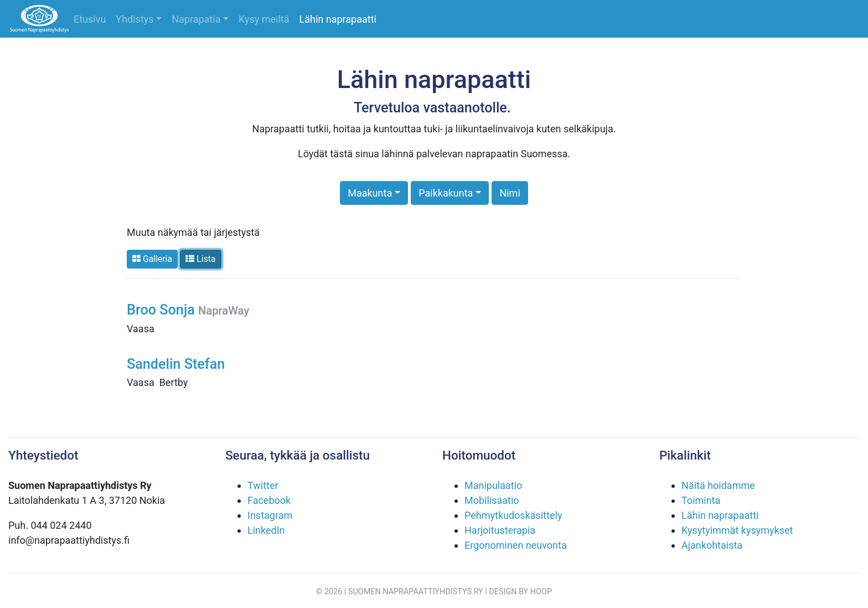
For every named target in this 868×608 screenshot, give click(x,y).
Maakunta (370, 193)
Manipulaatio (493, 485)
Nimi (510, 193)
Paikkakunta (446, 193)
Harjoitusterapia (500, 530)
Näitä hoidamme (718, 485)
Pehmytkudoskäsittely (513, 515)
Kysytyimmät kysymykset (737, 530)
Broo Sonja (188, 310)
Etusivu (90, 19)
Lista (200, 259)
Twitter (263, 485)
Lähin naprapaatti (338, 19)
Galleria (152, 259)
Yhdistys (135, 19)
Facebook (269, 500)
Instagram (270, 515)
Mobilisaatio (492, 500)
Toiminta (701, 500)
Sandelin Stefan (176, 364)
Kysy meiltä (264, 19)
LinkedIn (266, 530)
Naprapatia (196, 19)
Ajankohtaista (712, 545)
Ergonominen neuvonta (516, 545)
